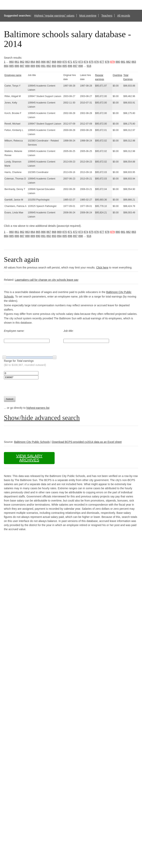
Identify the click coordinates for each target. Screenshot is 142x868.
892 (49, 66)
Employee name (13, 75)
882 (128, 62)
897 (75, 66)
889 (33, 66)
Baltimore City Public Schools (32, 442)
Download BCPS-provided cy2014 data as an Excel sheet (87, 442)
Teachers (107, 16)
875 (91, 62)
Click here (102, 268)
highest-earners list (38, 408)
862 (22, 62)
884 (6, 66)
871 (70, 62)
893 (54, 66)
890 (38, 66)
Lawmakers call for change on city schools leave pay (47, 280)
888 (27, 66)
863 (27, 62)
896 (70, 66)
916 (89, 66)
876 (96, 62)
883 (134, 62)
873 (81, 62)
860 (11, 62)
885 (11, 66)
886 (17, 66)
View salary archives (29, 458)
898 (81, 66)
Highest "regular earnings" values (54, 16)
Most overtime (88, 16)
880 (118, 62)
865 (38, 62)
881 (123, 62)
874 (86, 62)
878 (107, 62)
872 (75, 62)
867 (49, 62)
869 (59, 62)
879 (112, 62)
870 (65, 62)
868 (54, 62)
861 (17, 62)
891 (43, 66)
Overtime (118, 75)
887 (22, 66)
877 (102, 62)
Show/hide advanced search (42, 418)
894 (59, 66)
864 (33, 62)
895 (65, 66)
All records (124, 16)
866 (43, 62)
